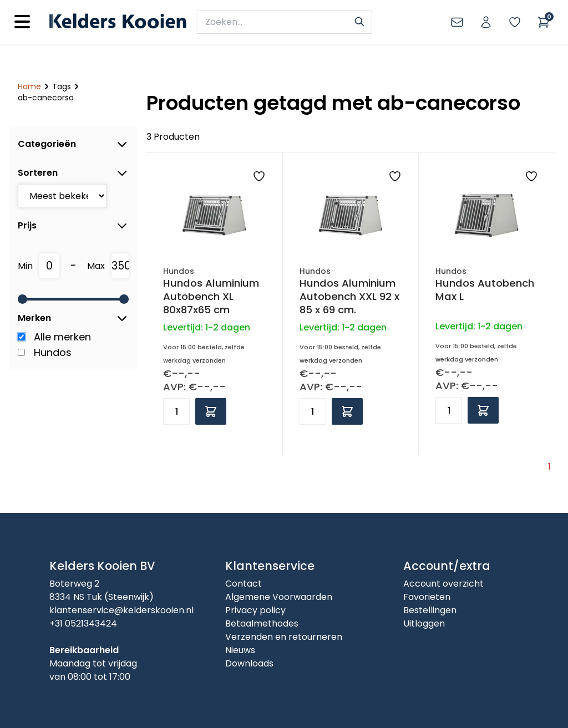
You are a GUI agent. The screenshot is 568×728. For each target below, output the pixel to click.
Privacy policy (255, 610)
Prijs (73, 226)
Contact (244, 584)
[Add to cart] (211, 411)
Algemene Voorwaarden (279, 597)
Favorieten (427, 597)
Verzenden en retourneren (284, 637)
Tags (62, 86)
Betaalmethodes (262, 623)
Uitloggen (424, 623)
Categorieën (73, 144)
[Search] (359, 21)
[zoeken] (277, 22)
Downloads (249, 663)
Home (29, 86)
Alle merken (62, 337)
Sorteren (73, 173)
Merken (73, 318)
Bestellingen (430, 610)
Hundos (53, 352)
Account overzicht (443, 584)
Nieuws (240, 650)
